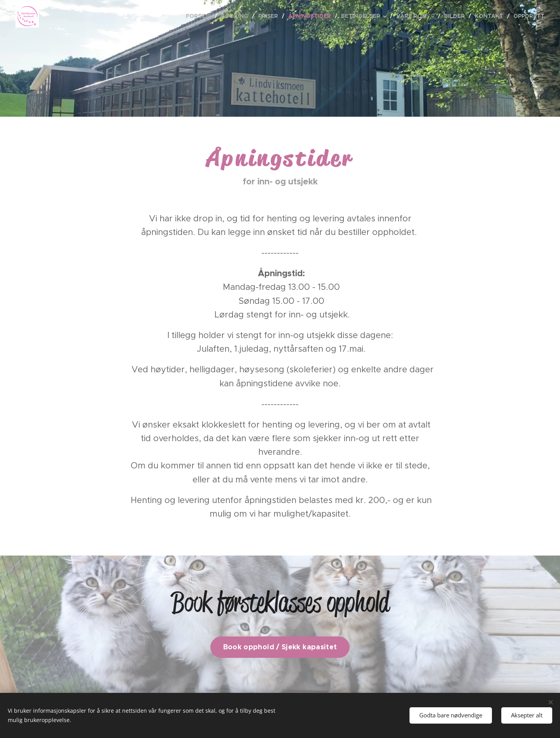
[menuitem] (200, 16)
